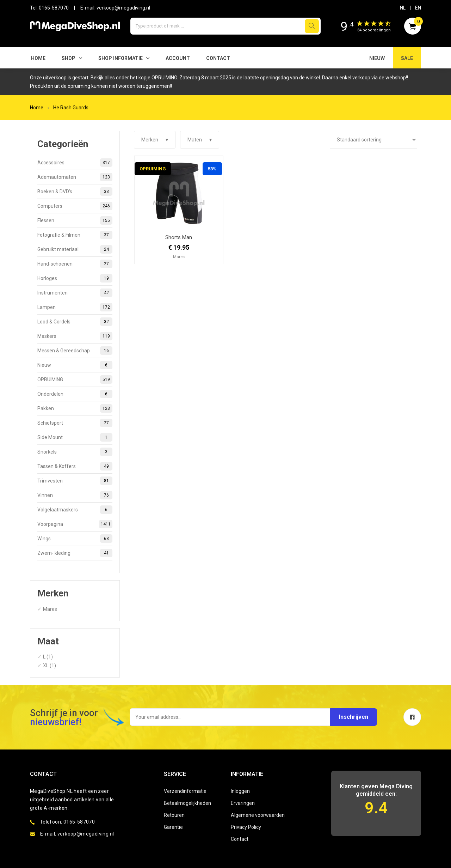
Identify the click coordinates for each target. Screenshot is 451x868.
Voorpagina (75, 524)
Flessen (75, 220)
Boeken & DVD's (75, 192)
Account (178, 58)
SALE (407, 58)
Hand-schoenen (75, 264)
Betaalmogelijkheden (187, 803)
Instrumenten (75, 293)
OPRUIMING (75, 380)
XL (46, 666)
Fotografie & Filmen (75, 235)
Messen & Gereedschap (75, 351)
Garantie (173, 827)
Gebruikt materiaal (75, 249)
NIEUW (377, 58)
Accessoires (75, 163)
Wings (75, 539)
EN (418, 8)
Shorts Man (179, 237)
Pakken (75, 408)
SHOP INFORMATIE (121, 58)
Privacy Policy (246, 827)
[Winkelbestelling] (373, 140)
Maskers (75, 336)
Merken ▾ (155, 140)
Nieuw (75, 365)
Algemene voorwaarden (258, 815)
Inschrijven (353, 717)
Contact (218, 58)
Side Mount (75, 437)
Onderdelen (75, 394)
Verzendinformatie (185, 791)
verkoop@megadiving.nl (123, 8)
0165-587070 (54, 8)
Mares (50, 609)
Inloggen (240, 791)
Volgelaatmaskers (75, 510)
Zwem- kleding (75, 553)
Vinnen (75, 495)
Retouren (174, 815)
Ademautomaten (75, 177)
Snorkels (75, 452)
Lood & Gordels (75, 322)
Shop (69, 58)
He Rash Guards (71, 108)
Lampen (75, 307)
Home (38, 58)
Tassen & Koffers (75, 466)
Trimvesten (75, 481)
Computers (75, 206)
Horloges (75, 278)
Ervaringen (243, 803)
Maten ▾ (200, 140)
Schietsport (75, 423)
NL (403, 8)
